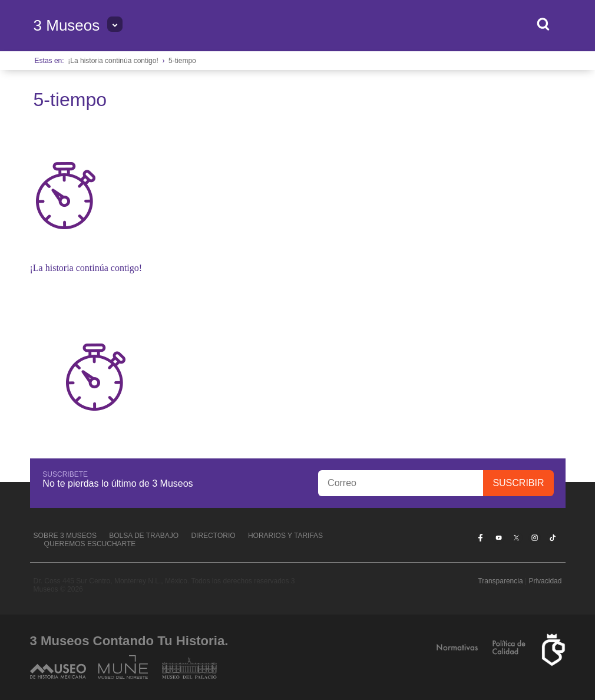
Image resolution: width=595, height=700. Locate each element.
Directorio (213, 536)
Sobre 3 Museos (65, 536)
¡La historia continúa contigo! (113, 61)
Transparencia (500, 581)
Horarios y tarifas (285, 536)
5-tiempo (182, 61)
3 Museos (67, 25)
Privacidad (545, 581)
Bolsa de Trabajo (144, 536)
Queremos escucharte (90, 544)
